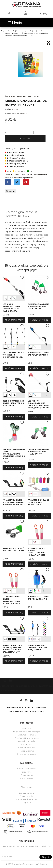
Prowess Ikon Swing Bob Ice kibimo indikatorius (39, 502)
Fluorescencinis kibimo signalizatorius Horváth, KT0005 (11, 600)
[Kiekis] (19, 132)
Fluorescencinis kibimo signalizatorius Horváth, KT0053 (36, 552)
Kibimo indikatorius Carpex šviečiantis (38, 598)
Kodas (8, 109)
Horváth (24, 113)
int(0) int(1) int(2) (14, 288)
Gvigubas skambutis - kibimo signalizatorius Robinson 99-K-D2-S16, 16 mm (14, 454)
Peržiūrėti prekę (14, 320)
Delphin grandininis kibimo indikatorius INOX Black (13, 403)
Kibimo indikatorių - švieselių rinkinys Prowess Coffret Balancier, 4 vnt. (13, 649)
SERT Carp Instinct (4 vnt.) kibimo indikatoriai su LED (14, 355)
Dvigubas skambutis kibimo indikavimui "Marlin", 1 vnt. (38, 306)
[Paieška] (9, 13)
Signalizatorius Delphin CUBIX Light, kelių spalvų (38, 647)
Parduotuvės (16, 712)
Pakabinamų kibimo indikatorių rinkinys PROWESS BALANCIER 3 (14, 502)
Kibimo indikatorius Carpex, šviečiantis (38, 354)
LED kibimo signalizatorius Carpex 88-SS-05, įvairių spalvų (11, 308)
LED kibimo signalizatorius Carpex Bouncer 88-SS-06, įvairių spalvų (38, 404)
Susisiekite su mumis (27, 686)
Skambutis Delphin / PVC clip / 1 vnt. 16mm (13, 549)
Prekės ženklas (12, 113)
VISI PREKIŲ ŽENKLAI (35, 712)
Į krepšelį (25, 138)
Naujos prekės (15, 707)
